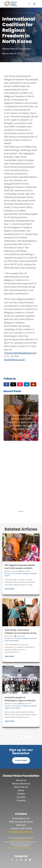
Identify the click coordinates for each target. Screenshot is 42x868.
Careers (21, 800)
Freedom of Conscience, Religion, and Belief (21, 574)
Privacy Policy (12, 848)
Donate (21, 797)
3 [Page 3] (24, 737)
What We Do (21, 787)
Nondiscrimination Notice (26, 848)
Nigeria (7, 576)
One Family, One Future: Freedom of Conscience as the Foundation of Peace (20, 633)
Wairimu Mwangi (12, 571)
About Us (21, 780)
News (21, 790)
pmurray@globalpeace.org (20, 353)
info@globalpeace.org (21, 832)
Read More (10, 589)
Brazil (7, 641)
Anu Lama (10, 636)
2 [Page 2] (18, 737)
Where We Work (21, 784)
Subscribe (21, 760)
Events (21, 794)
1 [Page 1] (13, 737)
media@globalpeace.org (21, 840)
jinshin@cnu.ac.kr (15, 360)
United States (14, 641)
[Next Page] (29, 737)
